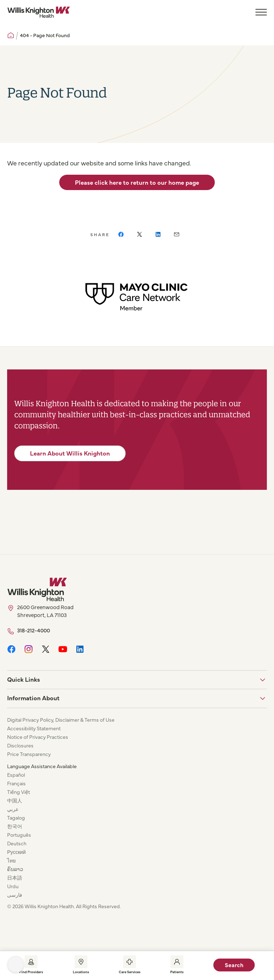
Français (16, 783)
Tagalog (16, 817)
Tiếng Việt (19, 792)
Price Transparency (29, 754)
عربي (13, 809)
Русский (16, 852)
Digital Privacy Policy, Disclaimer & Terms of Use (61, 720)
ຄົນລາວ (15, 869)
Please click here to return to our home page (137, 182)
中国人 (15, 800)
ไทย (11, 860)
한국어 (15, 826)
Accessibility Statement (34, 728)
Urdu (13, 886)
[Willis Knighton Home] (39, 12)
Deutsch (17, 843)
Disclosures (20, 745)
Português (19, 835)
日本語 (15, 877)
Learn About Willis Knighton (70, 453)
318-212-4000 (34, 630)
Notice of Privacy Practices (38, 737)
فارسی (15, 895)
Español (16, 775)
